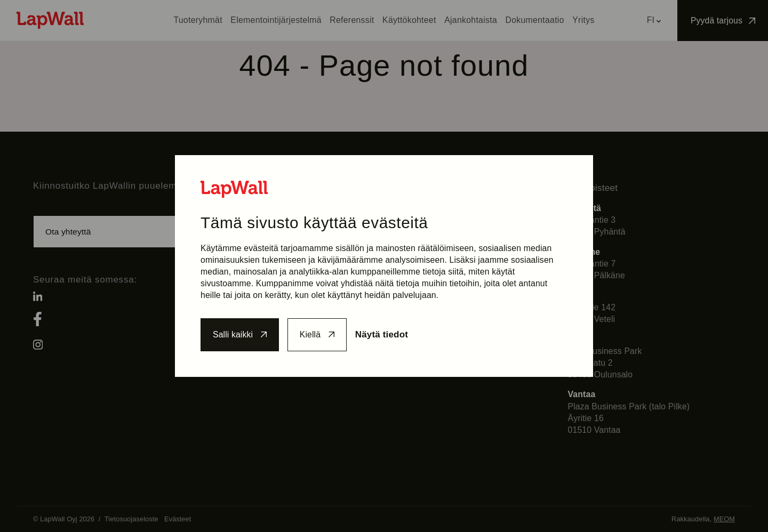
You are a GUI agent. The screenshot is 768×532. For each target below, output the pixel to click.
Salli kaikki (234, 334)
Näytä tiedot (388, 335)
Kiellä (314, 334)
